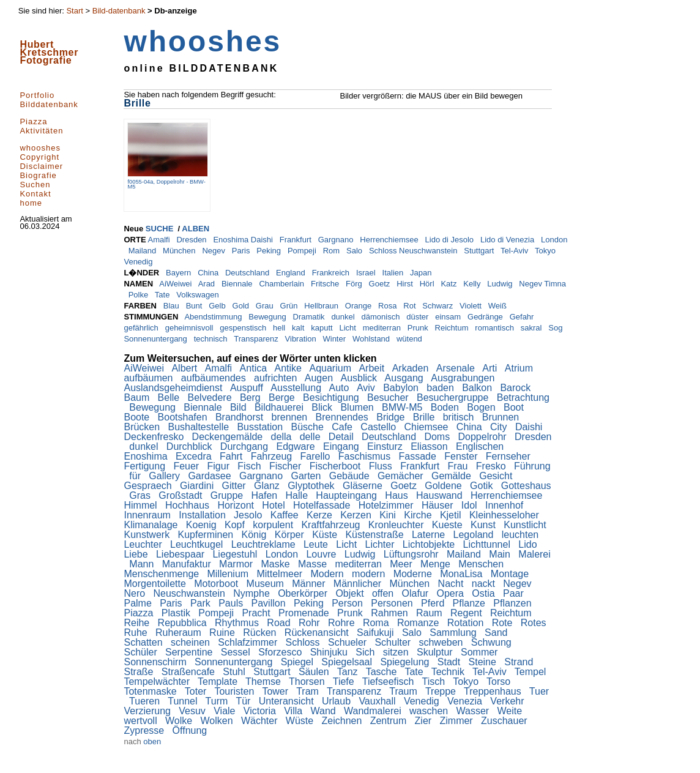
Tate (163, 295)
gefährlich (142, 328)
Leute (317, 544)
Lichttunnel (488, 544)
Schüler (142, 652)
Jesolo (249, 515)
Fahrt (233, 456)
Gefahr (523, 317)
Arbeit (373, 368)
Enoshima (147, 456)
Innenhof (506, 505)
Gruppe (228, 495)
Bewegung (268, 317)
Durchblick (191, 446)
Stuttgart (480, 251)
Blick (323, 407)
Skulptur (436, 652)
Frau (459, 466)
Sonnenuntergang (156, 339)
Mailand (143, 251)
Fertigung (146, 466)
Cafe (343, 427)
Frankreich (332, 273)
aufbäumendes (215, 378)
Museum (267, 584)
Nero (136, 593)
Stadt (450, 662)
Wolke (180, 721)
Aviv (367, 388)
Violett (472, 306)
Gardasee (211, 476)
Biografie (38, 175)
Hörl (428, 284)
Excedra (195, 456)
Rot (411, 306)
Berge (283, 398)
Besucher (389, 398)
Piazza (33, 121)
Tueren (146, 701)
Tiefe (345, 682)
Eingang (342, 446)
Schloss (304, 642)
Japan (422, 273)
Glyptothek (312, 486)
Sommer (481, 652)
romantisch (495, 328)
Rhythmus (238, 623)
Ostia (485, 593)
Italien (394, 273)
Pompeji (303, 251)
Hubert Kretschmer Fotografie (49, 52)
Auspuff (248, 388)
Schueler (349, 642)
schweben (442, 642)
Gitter (236, 486)
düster (419, 317)
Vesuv (193, 711)
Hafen (266, 495)
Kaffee (286, 515)
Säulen (315, 672)
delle (311, 437)
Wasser (474, 711)
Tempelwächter (158, 682)
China (209, 273)
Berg (251, 398)
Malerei (534, 554)
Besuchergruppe (454, 398)
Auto (341, 388)
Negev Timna (542, 284)
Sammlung (454, 633)
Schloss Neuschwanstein (414, 251)
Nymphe (253, 593)
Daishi (530, 427)
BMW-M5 (404, 407)
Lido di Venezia (508, 240)
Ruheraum (180, 633)
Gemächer (402, 476)
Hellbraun (322, 306)
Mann (143, 564)
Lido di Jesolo (451, 240)
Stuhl (235, 672)
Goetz (381, 284)
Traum (404, 691)
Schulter (394, 642)
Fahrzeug (273, 456)
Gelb (218, 306)
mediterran (383, 328)
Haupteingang (348, 495)
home (31, 203)
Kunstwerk (148, 535)
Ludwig (501, 284)
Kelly (473, 284)
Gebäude (351, 476)
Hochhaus (189, 505)
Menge (437, 564)
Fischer (287, 466)
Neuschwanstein (190, 593)
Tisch (435, 682)
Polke (140, 295)
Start (74, 11)
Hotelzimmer (387, 505)
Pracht (257, 613)
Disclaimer (41, 166)
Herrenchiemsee (390, 240)
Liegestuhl (236, 554)
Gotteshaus (526, 486)
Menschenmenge (162, 574)
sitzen (397, 652)
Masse (314, 564)
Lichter (381, 544)
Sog (557, 328)
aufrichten (277, 378)
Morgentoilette (156, 584)
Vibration (302, 339)
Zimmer (457, 721)
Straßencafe (190, 672)
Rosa (389, 306)
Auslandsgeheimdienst (174, 388)
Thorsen (308, 682)
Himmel (142, 505)
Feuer (187, 466)
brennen (291, 417)
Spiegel (299, 662)
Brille (425, 417)
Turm (218, 701)
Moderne (414, 574)
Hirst (406, 284)
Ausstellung (297, 388)
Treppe (442, 691)
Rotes (535, 623)
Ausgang (406, 378)
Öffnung (191, 730)
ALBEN (195, 229)
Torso (500, 682)
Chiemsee (427, 427)
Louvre (322, 554)
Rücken (261, 633)
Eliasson (430, 446)
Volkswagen (199, 295)
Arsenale (457, 368)
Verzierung (148, 711)
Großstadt (182, 495)
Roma (377, 623)
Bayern (180, 273)
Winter (335, 339)
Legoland (475, 535)
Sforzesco (281, 652)
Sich (367, 652)
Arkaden (412, 368)
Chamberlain (282, 284)
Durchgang (246, 446)
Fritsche (326, 284)
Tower (276, 691)
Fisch (251, 466)
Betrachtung (523, 398)
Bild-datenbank (119, 11)
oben (152, 741)
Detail (342, 437)
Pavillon (270, 603)
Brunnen (502, 417)
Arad (208, 284)
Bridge (392, 417)
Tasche (383, 672)
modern (370, 574)
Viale (226, 711)
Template (219, 682)
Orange (359, 306)
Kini (389, 515)
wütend (411, 339)
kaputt (323, 328)
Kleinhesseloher (505, 515)
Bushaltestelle (199, 427)
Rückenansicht (318, 633)
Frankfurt (297, 240)
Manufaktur (188, 564)
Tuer (539, 691)
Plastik (177, 613)
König (255, 535)
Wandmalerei (374, 711)
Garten (307, 476)
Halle (298, 495)
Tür (244, 701)
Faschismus (366, 456)
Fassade (419, 456)
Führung (532, 466)
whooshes (40, 148)
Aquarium (331, 368)
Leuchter (144, 544)
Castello (379, 427)
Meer (402, 564)
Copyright (39, 157)
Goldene (445, 486)
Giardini (198, 486)
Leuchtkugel (198, 544)
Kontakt (35, 194)
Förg (355, 284)
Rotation (467, 623)
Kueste (449, 525)
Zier (425, 721)
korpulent (274, 525)
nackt (485, 584)
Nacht (452, 584)
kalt (299, 328)
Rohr (311, 623)
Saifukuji (377, 633)
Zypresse (145, 730)
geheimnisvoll (190, 328)
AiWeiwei (177, 284)
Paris (242, 251)
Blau (173, 306)
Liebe (137, 554)
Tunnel (184, 701)
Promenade (305, 613)
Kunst (484, 525)
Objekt (351, 593)
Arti (491, 368)
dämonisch (382, 317)
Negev (214, 251)
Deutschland (248, 273)
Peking (270, 251)
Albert (185, 368)
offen (384, 593)
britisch (460, 417)
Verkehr (508, 701)
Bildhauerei (281, 407)
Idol (471, 505)
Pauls (232, 603)
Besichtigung (332, 398)
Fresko (492, 466)
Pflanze (471, 603)
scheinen (192, 642)
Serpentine (190, 652)
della (283, 437)
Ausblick (360, 378)
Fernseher (509, 456)
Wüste (301, 721)
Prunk (419, 328)
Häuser (439, 505)
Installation (203, 515)
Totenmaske (151, 691)
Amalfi (160, 240)
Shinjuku (330, 652)
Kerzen (357, 515)
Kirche (419, 515)
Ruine (223, 633)
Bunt (195, 306)
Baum (138, 398)
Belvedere (211, 398)
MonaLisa (463, 574)
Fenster (462, 456)
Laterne (430, 535)
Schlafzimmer (249, 642)
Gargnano (337, 240)
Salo (356, 251)
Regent (467, 613)
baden (441, 388)
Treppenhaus (494, 691)
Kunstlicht (526, 525)
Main (501, 554)
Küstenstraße (376, 535)
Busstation (261, 427)
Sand (497, 633)
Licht (348, 328)
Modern (328, 574)
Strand (520, 662)
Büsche (308, 427)
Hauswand (441, 495)
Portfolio (37, 95)
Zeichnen (343, 721)
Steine (484, 662)
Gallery (166, 476)
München (180, 251)
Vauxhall (378, 701)
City (500, 427)
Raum (430, 613)
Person (348, 603)
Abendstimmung (214, 317)
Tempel (532, 672)
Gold (242, 306)
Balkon (478, 388)
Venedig (139, 262)
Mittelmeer (281, 574)
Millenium (229, 574)
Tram (309, 691)
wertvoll (142, 721)
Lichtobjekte (430, 544)
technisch (212, 339)
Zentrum (390, 721)
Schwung (493, 642)
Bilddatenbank (49, 104)
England (292, 273)
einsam (449, 317)
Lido (529, 544)
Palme (139, 603)
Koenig (203, 525)
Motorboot (217, 584)
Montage (511, 574)
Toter (197, 691)
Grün (290, 306)
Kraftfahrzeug (332, 525)
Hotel (275, 505)
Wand (325, 711)
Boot (515, 407)
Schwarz (438, 306)
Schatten (144, 642)
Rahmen (391, 613)
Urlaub (338, 701)
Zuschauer (505, 721)
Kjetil (452, 515)
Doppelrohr (484, 437)
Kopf (236, 525)
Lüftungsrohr (412, 554)
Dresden (192, 240)
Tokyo (546, 251)
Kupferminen (207, 535)
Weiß (499, 306)
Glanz (268, 486)
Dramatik (310, 317)
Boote (138, 417)
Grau (266, 306)
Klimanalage (152, 525)
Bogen (482, 407)
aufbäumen (150, 378)
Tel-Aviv (516, 251)
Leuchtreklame (265, 544)
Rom (333, 251)
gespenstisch (244, 328)
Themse (264, 682)
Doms (438, 437)
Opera (452, 593)
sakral (532, 328)
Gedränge (486, 317)
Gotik (483, 486)
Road (280, 623)
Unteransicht (288, 701)
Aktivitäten (41, 131)
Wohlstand (372, 339)
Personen (393, 603)
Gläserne (364, 486)
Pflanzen (514, 603)
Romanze (419, 623)
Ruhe (137, 633)
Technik (449, 672)
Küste (326, 535)
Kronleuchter (397, 525)
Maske (277, 564)
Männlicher (359, 584)
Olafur (417, 593)
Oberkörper (304, 593)
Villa (294, 711)
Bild (240, 407)
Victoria (261, 711)
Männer (310, 584)
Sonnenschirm (156, 662)
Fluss (382, 466)
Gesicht (497, 476)
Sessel (237, 652)
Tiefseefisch (389, 682)
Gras (141, 495)
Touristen (235, 691)
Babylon (402, 388)
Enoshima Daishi (244, 240)
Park (202, 603)
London (554, 240)
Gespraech (149, 486)
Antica (255, 368)
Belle (170, 398)
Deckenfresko (155, 437)
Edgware (297, 446)
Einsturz (386, 446)
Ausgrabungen (464, 378)
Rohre (343, 623)
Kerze (321, 515)
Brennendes (344, 417)
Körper (291, 535)
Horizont (237, 505)
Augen (320, 378)
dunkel (344, 317)
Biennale (238, 284)
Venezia (466, 701)
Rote (504, 623)
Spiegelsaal (348, 662)
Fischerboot (337, 466)
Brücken (143, 427)
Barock (516, 388)
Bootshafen (184, 417)
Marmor (237, 564)
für (136, 476)
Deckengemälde (229, 437)
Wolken (218, 721)
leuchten (522, 535)
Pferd (434, 603)
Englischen (481, 446)
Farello (317, 456)
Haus (398, 495)
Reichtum (453, 328)
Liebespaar (182, 554)
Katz (450, 284)
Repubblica (184, 623)
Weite (511, 711)
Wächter (261, 721)
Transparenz (257, 339)
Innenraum (148, 515)
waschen (430, 711)
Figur (220, 466)
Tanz (349, 672)
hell (280, 328)
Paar (515, 593)
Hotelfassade (323, 505)
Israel (367, 273)
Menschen (482, 564)
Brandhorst (241, 417)
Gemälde (452, 476)
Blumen (358, 407)
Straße (140, 672)
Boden (446, 407)
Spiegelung (406, 662)
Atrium (520, 368)
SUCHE (160, 229)
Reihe (138, 623)
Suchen (35, 185)
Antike (290, 368)
